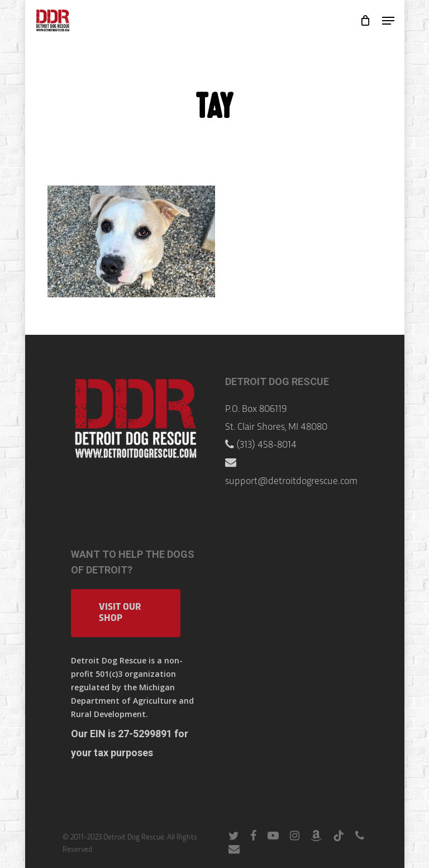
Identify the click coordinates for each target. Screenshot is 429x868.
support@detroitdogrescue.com (291, 482)
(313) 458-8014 (266, 445)
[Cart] (366, 21)
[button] (388, 21)
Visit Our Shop (120, 613)
